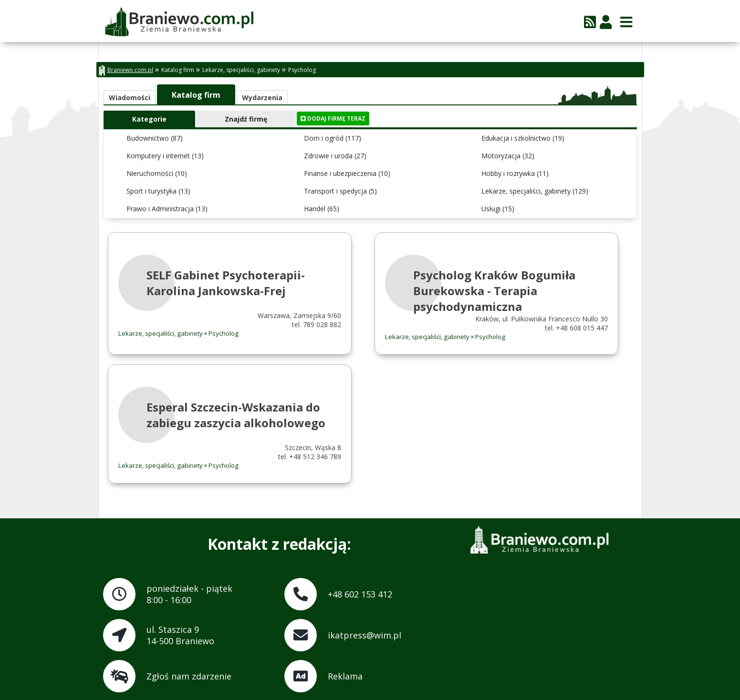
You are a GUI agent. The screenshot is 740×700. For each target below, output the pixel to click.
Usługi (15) (498, 209)
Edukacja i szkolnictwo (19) (523, 138)
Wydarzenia (262, 98)
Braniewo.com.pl (126, 70)
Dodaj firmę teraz (333, 118)
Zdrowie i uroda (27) (335, 156)
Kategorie (149, 119)
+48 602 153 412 (360, 594)
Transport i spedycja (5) (340, 191)
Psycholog (302, 70)
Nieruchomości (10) (157, 173)
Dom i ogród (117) (333, 138)
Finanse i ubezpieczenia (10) (347, 173)
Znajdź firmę (246, 119)
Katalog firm (178, 70)
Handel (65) (322, 209)
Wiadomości (130, 98)
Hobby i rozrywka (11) (515, 173)
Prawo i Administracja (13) (167, 209)
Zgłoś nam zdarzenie (189, 676)
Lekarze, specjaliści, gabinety (241, 70)
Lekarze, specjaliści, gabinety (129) (535, 191)
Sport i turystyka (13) (158, 191)
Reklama (345, 676)
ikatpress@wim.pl (365, 635)
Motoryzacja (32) (508, 156)
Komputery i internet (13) (165, 156)
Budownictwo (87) (155, 138)
